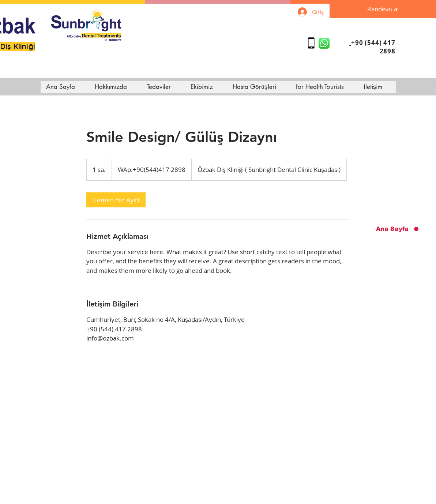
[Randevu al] (383, 9)
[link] (116, 200)
